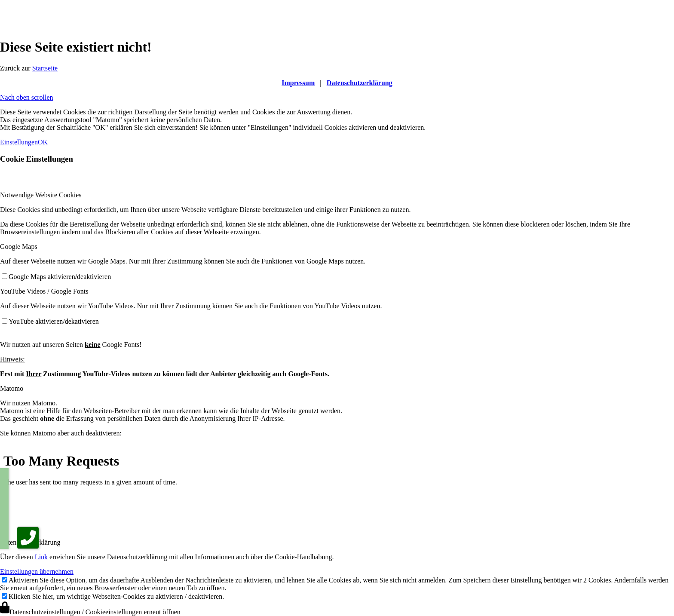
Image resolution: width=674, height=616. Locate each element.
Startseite (45, 68)
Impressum (298, 83)
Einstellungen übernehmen (37, 572)
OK (43, 142)
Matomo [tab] (12, 388)
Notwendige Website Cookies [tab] (41, 195)
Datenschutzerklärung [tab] (30, 542)
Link (41, 557)
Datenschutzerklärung (360, 83)
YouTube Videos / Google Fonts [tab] (44, 291)
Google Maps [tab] (19, 247)
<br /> (284, 487)
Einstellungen (19, 142)
